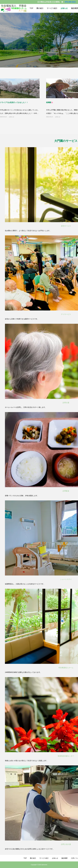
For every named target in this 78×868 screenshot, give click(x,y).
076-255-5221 (70, 2)
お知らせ (64, 8)
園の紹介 (40, 8)
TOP (31, 8)
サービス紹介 (52, 8)
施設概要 (64, 858)
